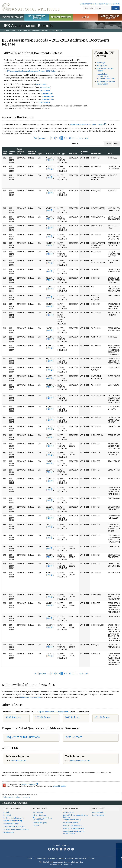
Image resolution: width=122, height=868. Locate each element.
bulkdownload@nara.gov (30, 697)
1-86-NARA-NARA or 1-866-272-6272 (61, 864)
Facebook (49, 849)
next (81, 138)
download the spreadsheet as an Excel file (87, 124)
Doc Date (50, 153)
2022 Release (72, 718)
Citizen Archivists (87, 4)
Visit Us (85, 17)
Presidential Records (11, 824)
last (86, 138)
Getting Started (68, 812)
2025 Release (13, 718)
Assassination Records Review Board (106, 83)
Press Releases (73, 737)
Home (6, 31)
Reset (116, 144)
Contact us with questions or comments (16, 797)
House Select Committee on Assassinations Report (106, 76)
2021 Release (102, 718)
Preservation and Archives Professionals (43, 819)
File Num (73, 153)
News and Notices (99, 812)
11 (73, 138)
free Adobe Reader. (30, 784)
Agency (41, 153)
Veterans (36, 826)
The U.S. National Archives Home (30, 7)
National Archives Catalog (13, 821)
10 (70, 138)
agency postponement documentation (55, 712)
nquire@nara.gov (19, 760)
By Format (7, 815)
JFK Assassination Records (37, 31)
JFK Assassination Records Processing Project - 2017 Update (32, 71)
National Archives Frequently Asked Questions (75, 816)
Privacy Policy (52, 858)
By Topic (6, 812)
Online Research (12, 808)
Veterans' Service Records (37, 17)
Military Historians (40, 815)
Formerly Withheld (32, 152)
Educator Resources (61, 17)
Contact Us (115, 4)
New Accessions (98, 815)
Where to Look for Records (72, 826)
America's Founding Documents (110, 17)
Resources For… (41, 808)
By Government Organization (14, 818)
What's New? (98, 808)
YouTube (65, 849)
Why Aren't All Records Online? (74, 828)
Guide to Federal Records (72, 820)
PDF (49, 160)
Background (102, 65)
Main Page (101, 62)
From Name (96, 153)
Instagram (57, 849)
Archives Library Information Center (16, 829)
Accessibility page (59, 786)
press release (42, 84)
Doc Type (61, 153)
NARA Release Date (21, 151)
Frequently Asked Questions (23, 737)
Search (116, 8)
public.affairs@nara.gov (80, 760)
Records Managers (40, 823)
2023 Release (43, 718)
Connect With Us (61, 845)
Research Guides (71, 808)
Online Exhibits (9, 832)
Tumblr (61, 849)
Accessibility (41, 858)
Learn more (101, 864)
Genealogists (38, 812)
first (36, 138)
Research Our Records (12, 17)
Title (110, 153)
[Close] (119, 846)
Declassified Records (70, 823)
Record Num (12, 152)
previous (43, 138)
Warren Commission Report (105, 70)
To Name (84, 152)
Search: (75, 143)
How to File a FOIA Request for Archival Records (74, 832)
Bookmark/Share (102, 4)
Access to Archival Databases (14, 826)
